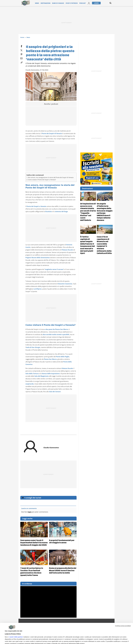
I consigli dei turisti (33, 498)
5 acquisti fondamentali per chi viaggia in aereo (62, 541)
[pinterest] (21, 54)
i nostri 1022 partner (16, 618)
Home (22, 37)
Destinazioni (47, 3)
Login (91, 3)
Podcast (78, 3)
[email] (21, 58)
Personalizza (117, 639)
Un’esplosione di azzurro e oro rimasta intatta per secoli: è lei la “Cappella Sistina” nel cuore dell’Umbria (88, 212)
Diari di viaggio (57, 3)
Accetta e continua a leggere (90, 639)
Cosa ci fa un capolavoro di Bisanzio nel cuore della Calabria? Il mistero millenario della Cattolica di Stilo (104, 245)
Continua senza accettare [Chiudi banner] (123, 607)
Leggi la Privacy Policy (13, 615)
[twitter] (21, 50)
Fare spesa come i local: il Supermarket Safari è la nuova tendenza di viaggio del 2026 (34, 543)
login (30, 512)
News (40, 3)
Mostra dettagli (10, 635)
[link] (21, 62)
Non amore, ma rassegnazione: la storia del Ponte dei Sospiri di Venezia (51, 177)
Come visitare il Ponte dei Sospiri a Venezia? (42, 180)
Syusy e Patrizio (69, 3)
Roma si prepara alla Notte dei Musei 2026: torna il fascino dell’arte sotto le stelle (63, 570)
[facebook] (21, 46)
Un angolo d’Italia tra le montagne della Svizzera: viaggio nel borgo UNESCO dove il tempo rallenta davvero (105, 212)
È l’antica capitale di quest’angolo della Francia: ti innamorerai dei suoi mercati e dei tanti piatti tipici (88, 245)
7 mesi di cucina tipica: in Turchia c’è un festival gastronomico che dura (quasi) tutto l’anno (32, 572)
